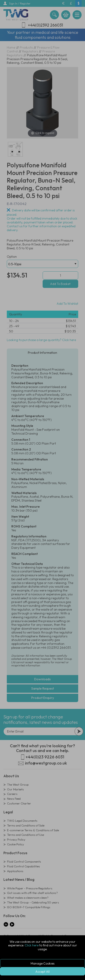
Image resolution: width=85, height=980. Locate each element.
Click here (32, 945)
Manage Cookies (42, 963)
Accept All (42, 972)
